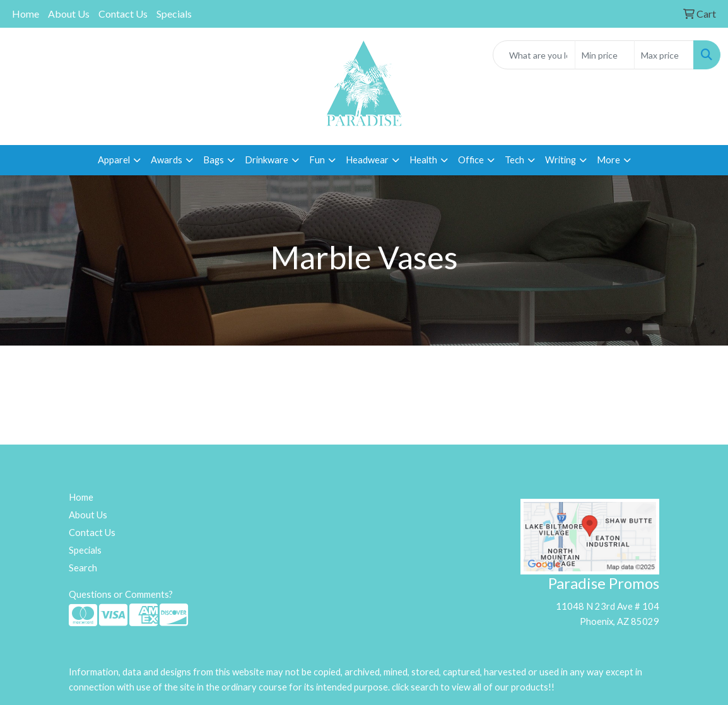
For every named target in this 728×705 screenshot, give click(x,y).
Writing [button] (561, 160)
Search (83, 568)
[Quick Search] (534, 55)
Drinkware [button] (267, 160)
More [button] (608, 160)
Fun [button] (317, 160)
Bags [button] (214, 160)
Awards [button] (167, 160)
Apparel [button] (114, 160)
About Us (69, 14)
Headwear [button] (367, 160)
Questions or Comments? (121, 594)
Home (26, 14)
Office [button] (471, 160)
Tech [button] (514, 160)
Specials (174, 14)
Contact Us (123, 14)
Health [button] (423, 160)
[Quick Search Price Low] (605, 55)
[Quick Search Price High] (664, 55)
